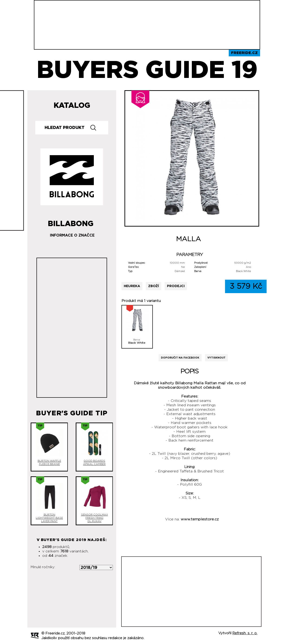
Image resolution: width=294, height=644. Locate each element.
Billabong (71, 222)
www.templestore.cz (200, 519)
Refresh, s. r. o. (245, 633)
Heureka (132, 286)
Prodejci (176, 286)
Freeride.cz (244, 53)
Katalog (72, 106)
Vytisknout (216, 358)
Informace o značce (72, 235)
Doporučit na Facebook (180, 358)
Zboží (154, 286)
